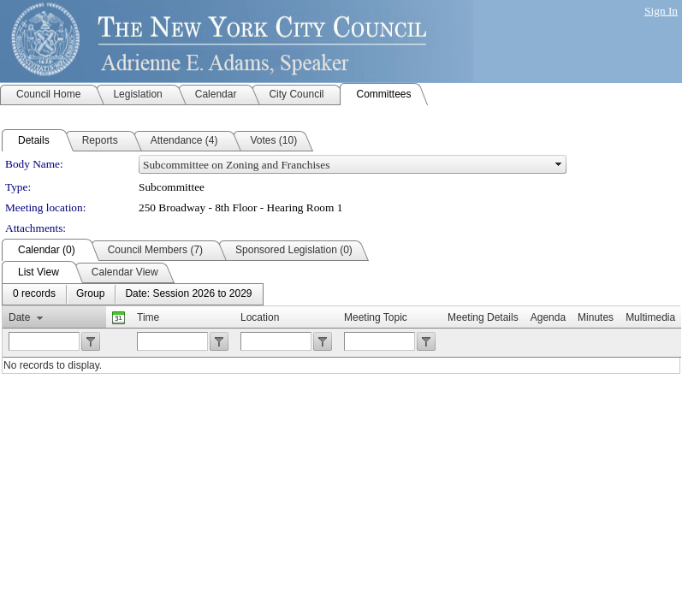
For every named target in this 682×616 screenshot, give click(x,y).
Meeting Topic (376, 317)
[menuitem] (34, 294)
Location (260, 317)
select (559, 164)
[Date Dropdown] (188, 294)
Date (19, 317)
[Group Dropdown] (90, 294)
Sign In (661, 11)
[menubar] (133, 294)
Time (148, 317)
